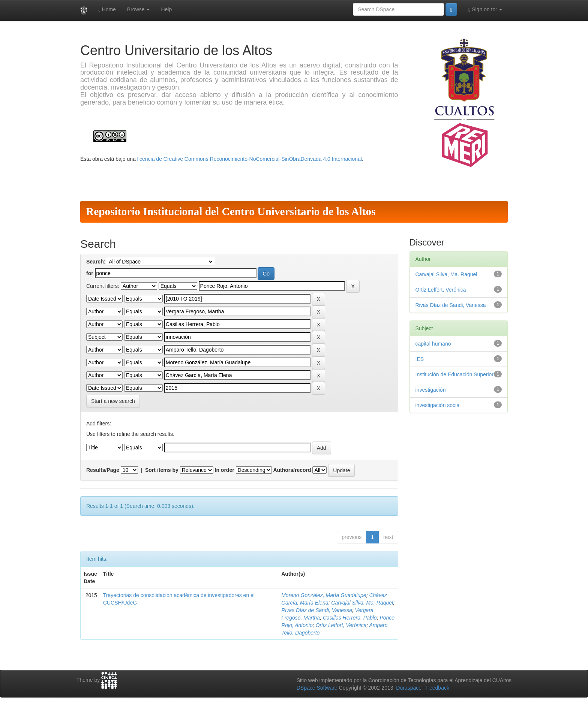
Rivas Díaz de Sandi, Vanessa (317, 610)
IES (420, 359)
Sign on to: (485, 10)
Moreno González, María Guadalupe (324, 595)
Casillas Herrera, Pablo (350, 618)
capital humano (433, 344)
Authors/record (292, 470)
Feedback (437, 688)
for (90, 273)
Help (166, 9)
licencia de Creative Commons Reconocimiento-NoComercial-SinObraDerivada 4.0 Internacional (250, 159)
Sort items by (162, 470)
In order (225, 470)
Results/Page (103, 470)
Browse (139, 9)
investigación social (438, 405)
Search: (96, 262)
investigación (431, 390)
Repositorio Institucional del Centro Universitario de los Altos (231, 211)
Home (107, 10)
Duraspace (409, 688)
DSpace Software (317, 688)
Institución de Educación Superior (455, 374)
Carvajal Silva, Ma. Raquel (362, 603)
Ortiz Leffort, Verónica (341, 625)
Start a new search (113, 401)
